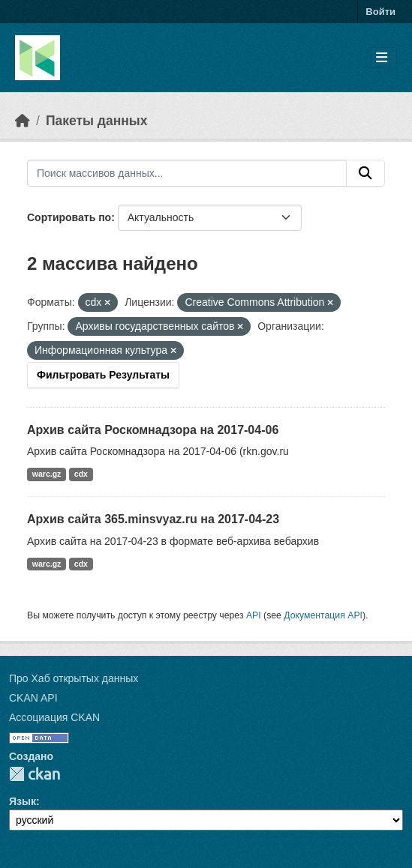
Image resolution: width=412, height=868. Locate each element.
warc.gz (47, 474)
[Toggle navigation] (382, 58)
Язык (23, 801)
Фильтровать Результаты (103, 375)
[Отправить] (365, 173)
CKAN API (33, 698)
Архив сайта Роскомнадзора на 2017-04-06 (153, 430)
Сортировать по (69, 217)
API (254, 615)
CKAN (35, 774)
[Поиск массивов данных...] (187, 173)
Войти (380, 12)
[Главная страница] (23, 121)
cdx (81, 474)
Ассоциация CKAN (54, 717)
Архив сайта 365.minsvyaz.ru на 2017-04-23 (153, 519)
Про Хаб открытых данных (74, 678)
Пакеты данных (97, 121)
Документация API (323, 615)
